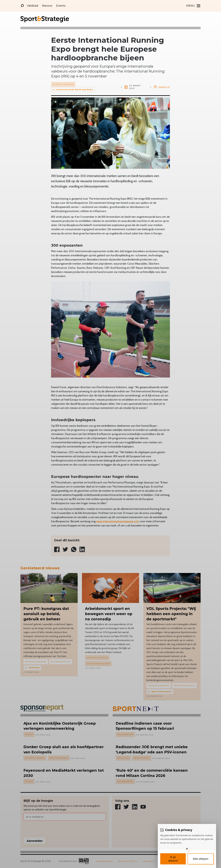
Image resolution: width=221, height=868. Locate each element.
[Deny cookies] (201, 859)
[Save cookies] (173, 859)
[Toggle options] (187, 849)
